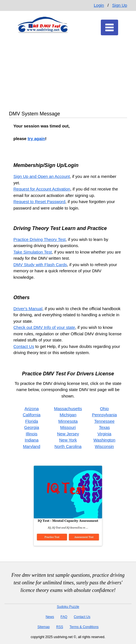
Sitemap (44, 627)
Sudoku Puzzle (68, 607)
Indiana (32, 440)
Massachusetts (68, 409)
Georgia (31, 427)
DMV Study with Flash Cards (40, 265)
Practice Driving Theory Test (40, 239)
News (50, 617)
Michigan (68, 415)
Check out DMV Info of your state (44, 327)
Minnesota (68, 421)
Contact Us (24, 346)
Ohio (104, 409)
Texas (104, 427)
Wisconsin (104, 446)
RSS (60, 627)
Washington (104, 440)
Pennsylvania (104, 415)
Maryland (32, 446)
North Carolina (68, 446)
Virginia (104, 434)
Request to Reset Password (39, 202)
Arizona (32, 409)
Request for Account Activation (42, 189)
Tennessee (105, 421)
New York (68, 440)
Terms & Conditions (84, 627)
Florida (32, 421)
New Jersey (68, 434)
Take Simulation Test (33, 252)
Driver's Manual (28, 309)
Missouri (68, 427)
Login (99, 5)
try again (36, 139)
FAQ (64, 617)
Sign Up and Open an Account (42, 176)
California (31, 415)
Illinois (32, 434)
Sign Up (120, 5)
